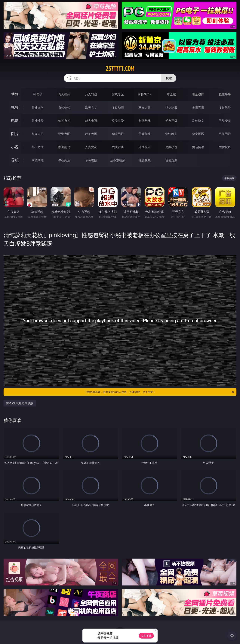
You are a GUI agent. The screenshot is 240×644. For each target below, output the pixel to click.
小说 (15, 147)
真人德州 (64, 94)
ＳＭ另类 (225, 107)
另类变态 (225, 121)
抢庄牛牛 (225, 94)
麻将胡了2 (145, 94)
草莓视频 (91, 160)
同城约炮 (38, 160)
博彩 (15, 94)
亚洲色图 (64, 134)
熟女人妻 (145, 107)
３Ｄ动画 (118, 107)
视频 (15, 107)
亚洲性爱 (38, 121)
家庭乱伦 (64, 147)
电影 (15, 121)
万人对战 (91, 94)
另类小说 (171, 147)
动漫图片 (118, 134)
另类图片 (225, 134)
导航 (15, 160)
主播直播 (198, 107)
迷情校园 (145, 147)
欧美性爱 (118, 121)
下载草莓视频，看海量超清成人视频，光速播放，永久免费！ (160, 392)
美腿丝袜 (145, 134)
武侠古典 (118, 147)
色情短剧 (171, 160)
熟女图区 (198, 134)
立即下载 (146, 636)
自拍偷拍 (64, 107)
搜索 (169, 78)
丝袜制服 (171, 107)
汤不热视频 (118, 160)
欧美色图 (91, 134)
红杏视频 (145, 160)
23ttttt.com (120, 69)
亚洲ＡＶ (38, 107)
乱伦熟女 (198, 121)
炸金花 (171, 94)
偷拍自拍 (64, 121)
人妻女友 (91, 147)
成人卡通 (91, 121)
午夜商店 (64, 160)
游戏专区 (118, 94)
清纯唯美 (171, 134)
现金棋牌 (198, 94)
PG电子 (37, 94)
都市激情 (38, 147)
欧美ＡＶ (91, 107)
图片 (15, 134)
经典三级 (171, 121)
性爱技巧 (225, 147)
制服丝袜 (145, 121)
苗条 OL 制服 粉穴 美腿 (20, 403)
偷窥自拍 (38, 134)
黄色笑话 (198, 147)
